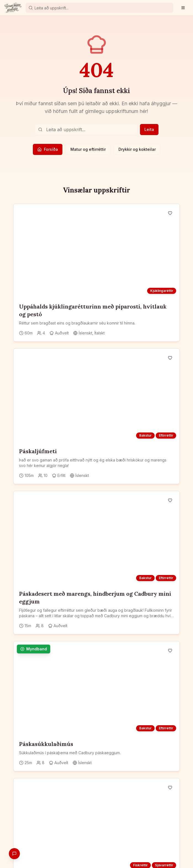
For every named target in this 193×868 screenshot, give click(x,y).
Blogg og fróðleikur (126, 844)
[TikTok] (46, 782)
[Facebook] (16, 782)
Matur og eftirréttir (88, 149)
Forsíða (48, 149)
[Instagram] (26, 782)
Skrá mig (88, 755)
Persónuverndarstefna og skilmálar (97, 852)
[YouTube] (36, 782)
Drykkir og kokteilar (137, 149)
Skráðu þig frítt (39, 820)
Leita (149, 129)
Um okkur (158, 844)
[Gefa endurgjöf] (14, 854)
